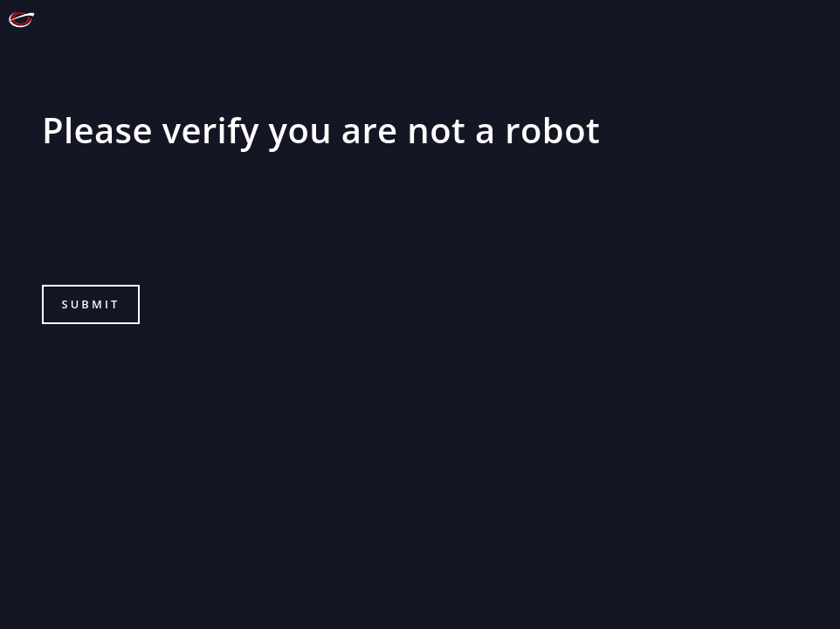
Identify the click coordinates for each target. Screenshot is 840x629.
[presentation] (175, 228)
